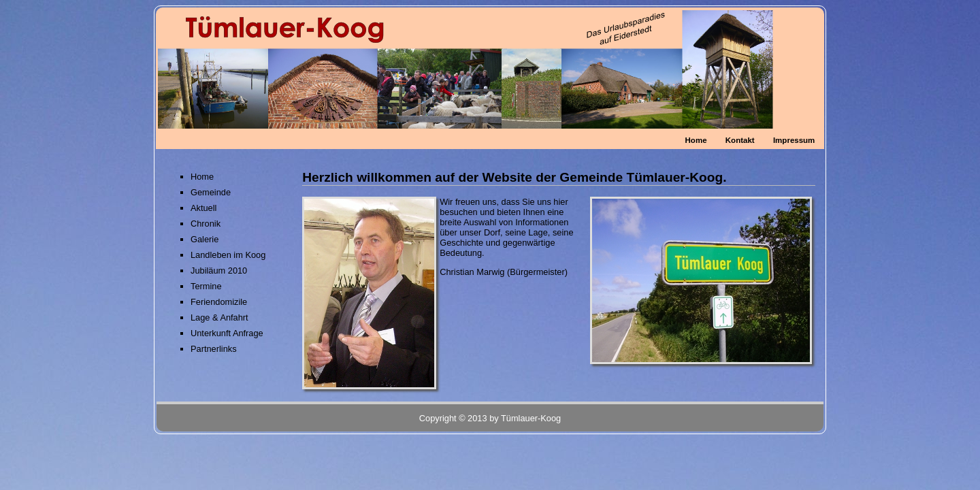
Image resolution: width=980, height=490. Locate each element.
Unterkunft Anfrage (227, 333)
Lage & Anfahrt (219, 317)
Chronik (206, 224)
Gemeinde (211, 192)
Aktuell (203, 208)
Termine (206, 286)
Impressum (794, 140)
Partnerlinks (214, 349)
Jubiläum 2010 (219, 271)
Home (696, 140)
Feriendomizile (219, 302)
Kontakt (740, 140)
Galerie (205, 239)
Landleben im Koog (228, 255)
